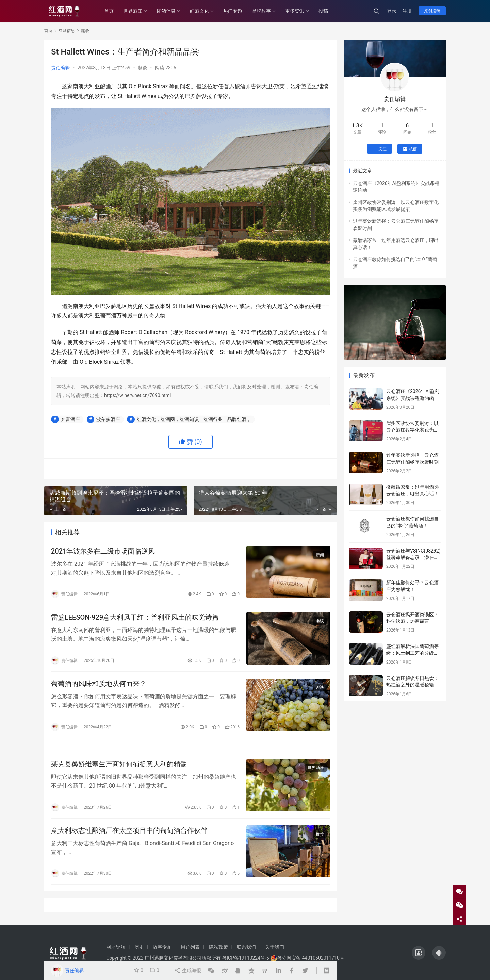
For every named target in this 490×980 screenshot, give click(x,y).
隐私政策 (218, 947)
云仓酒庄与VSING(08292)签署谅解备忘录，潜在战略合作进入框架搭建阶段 (413, 557)
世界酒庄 (133, 11)
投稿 (323, 11)
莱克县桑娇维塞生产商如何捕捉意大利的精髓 (119, 764)
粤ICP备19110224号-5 (245, 958)
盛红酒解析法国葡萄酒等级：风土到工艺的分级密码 (412, 653)
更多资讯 (295, 11)
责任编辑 (61, 68)
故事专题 (162, 947)
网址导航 (116, 947)
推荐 (320, 834)
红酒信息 (166, 11)
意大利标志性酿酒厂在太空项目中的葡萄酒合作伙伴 (129, 830)
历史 (139, 947)
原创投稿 (432, 11)
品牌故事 (261, 11)
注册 (407, 11)
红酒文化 (199, 11)
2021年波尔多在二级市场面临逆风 (103, 551)
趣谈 (143, 68)
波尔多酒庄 (108, 419)
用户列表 (190, 947)
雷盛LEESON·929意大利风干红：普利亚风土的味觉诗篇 (135, 617)
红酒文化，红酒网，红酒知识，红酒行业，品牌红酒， (194, 419)
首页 (109, 11)
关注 (380, 149)
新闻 (320, 555)
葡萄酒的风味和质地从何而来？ (99, 684)
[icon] (419, 953)
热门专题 (233, 11)
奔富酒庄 (70, 419)
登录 (392, 11)
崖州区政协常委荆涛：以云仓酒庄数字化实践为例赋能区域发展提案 (412, 430)
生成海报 (187, 970)
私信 (410, 149)
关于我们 (275, 947)
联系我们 (246, 947)
